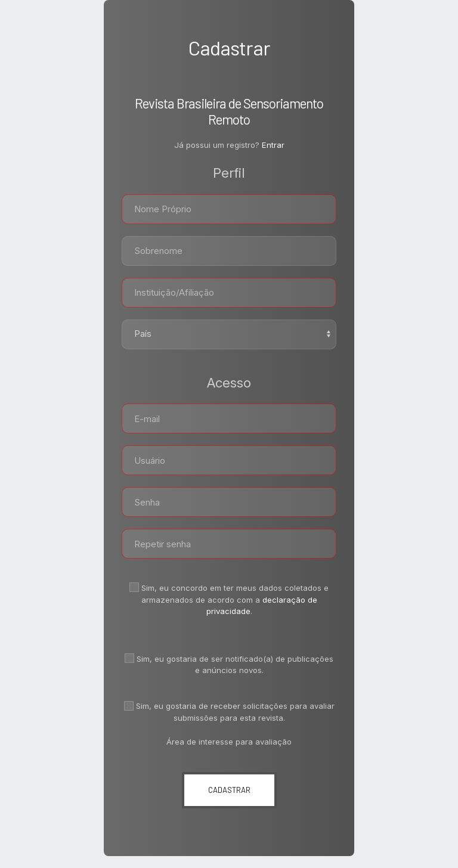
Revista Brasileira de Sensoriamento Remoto (229, 111)
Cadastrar (229, 790)
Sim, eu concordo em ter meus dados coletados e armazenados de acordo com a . (229, 599)
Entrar (273, 145)
